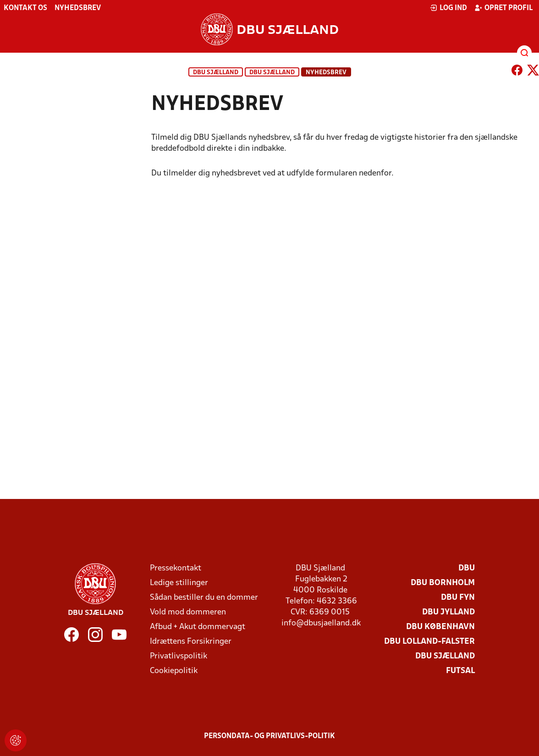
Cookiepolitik (174, 671)
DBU (467, 568)
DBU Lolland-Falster (429, 642)
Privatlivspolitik (179, 656)
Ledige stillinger (179, 583)
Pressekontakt (176, 568)
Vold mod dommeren (188, 612)
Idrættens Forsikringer (191, 642)
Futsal (460, 671)
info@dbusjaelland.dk (321, 623)
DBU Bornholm (443, 583)
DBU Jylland (448, 612)
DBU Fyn (458, 598)
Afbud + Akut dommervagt (198, 627)
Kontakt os (25, 8)
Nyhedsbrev (78, 8)
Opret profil (503, 8)
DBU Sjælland (216, 73)
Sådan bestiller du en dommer (204, 598)
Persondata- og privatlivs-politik (269, 736)
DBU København (440, 627)
